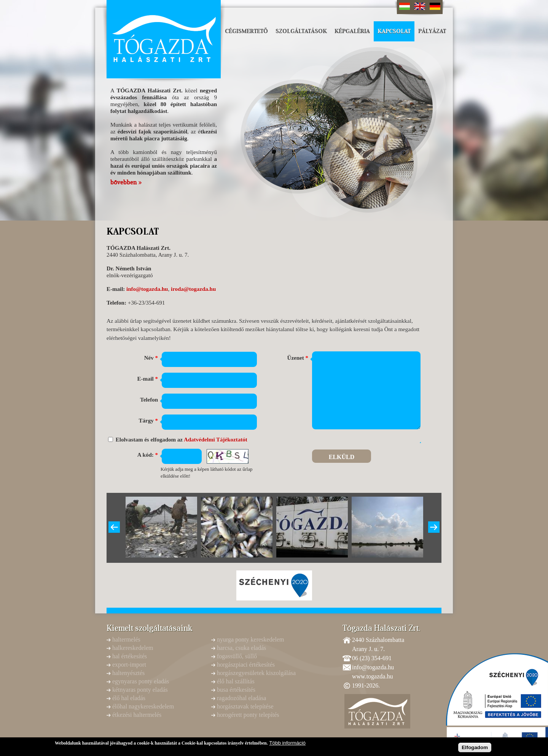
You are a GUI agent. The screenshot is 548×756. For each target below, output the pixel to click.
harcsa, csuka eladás (241, 648)
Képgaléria (352, 31)
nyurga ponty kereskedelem (251, 639)
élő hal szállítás (236, 681)
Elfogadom (475, 749)
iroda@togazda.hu (193, 289)
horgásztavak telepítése (245, 706)
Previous (114, 527)
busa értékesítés (236, 690)
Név (151, 358)
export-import (129, 665)
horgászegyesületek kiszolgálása (256, 673)
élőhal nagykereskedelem (143, 706)
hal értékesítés (130, 656)
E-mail (147, 379)
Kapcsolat (394, 31)
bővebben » (126, 183)
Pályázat (432, 31)
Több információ (287, 744)
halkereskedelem (133, 648)
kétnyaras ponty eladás (140, 690)
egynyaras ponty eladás (141, 681)
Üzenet (298, 358)
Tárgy (148, 421)
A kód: (148, 455)
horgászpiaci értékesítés (246, 665)
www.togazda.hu (372, 676)
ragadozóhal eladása (241, 698)
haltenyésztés (128, 673)
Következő (434, 527)
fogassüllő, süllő (237, 656)
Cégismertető (246, 31)
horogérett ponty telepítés (248, 715)
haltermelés (126, 639)
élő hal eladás (129, 698)
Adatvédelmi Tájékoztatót (216, 440)
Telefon (149, 400)
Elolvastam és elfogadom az (182, 440)
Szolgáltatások (301, 31)
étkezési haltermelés (137, 715)
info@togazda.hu (147, 289)
